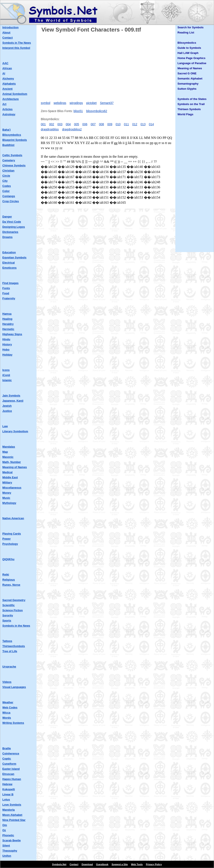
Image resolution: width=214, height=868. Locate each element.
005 (77, 124)
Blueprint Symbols (15, 140)
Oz (4, 830)
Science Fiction (12, 610)
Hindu (6, 339)
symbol (45, 103)
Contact (7, 38)
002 (52, 124)
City (5, 181)
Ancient (7, 89)
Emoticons (9, 268)
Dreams (7, 237)
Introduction (10, 27)
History (7, 344)
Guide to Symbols (189, 48)
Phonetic (8, 835)
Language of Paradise (192, 63)
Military (7, 482)
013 (143, 124)
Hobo (6, 350)
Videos (7, 682)
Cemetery (9, 160)
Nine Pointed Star (14, 820)
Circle (6, 176)
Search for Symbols (191, 27)
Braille (7, 748)
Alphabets (9, 84)
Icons (6, 370)
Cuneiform (9, 764)
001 (43, 124)
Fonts (6, 288)
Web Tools (137, 864)
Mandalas (9, 447)
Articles (7, 109)
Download (87, 864)
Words (7, 718)
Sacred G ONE (187, 73)
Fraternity (9, 298)
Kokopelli (9, 789)
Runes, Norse (11, 585)
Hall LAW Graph (188, 53)
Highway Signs (12, 334)
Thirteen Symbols (189, 109)
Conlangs (9, 196)
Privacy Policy (154, 864)
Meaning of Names (15, 467)
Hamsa (7, 314)
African (7, 68)
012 (135, 124)
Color (6, 191)
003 (60, 124)
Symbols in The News (17, 43)
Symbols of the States (192, 99)
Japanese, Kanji (13, 401)
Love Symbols (12, 805)
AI (4, 73)
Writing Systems (13, 723)
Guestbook (102, 864)
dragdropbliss (50, 129)
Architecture (11, 99)
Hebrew (7, 784)
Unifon (7, 856)
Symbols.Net (59, 864)
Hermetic (8, 329)
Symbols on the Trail (191, 104)
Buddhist (8, 145)
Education (9, 252)
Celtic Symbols (12, 155)
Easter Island (11, 769)
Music (6, 498)
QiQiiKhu (8, 559)
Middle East (10, 477)
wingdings (76, 103)
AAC (5, 63)
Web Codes (10, 707)
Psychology (10, 544)
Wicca (6, 713)
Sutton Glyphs (187, 89)
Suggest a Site (120, 864)
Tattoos (7, 641)
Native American (13, 518)
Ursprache (9, 667)
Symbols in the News (16, 626)
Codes (7, 186)
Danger (7, 217)
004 (68, 124)
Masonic (8, 457)
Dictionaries (10, 232)
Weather (8, 702)
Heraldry (8, 324)
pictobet (91, 103)
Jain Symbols (11, 396)
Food (6, 293)
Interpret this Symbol (16, 48)
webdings (60, 103)
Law (5, 426)
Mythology (9, 503)
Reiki (6, 575)
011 (126, 124)
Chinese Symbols (14, 165)
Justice (7, 411)
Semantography (188, 84)
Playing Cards (12, 534)
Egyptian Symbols (14, 257)
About (6, 32)
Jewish (7, 406)
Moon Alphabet (12, 815)
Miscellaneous (12, 488)
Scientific (9, 605)
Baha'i (7, 130)
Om (5, 825)
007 (93, 124)
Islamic (7, 380)
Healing (7, 319)
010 (118, 124)
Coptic (7, 759)
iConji (6, 375)
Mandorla (9, 810)
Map (5, 452)
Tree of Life (10, 651)
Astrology (9, 114)
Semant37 (107, 103)
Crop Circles (11, 201)
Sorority (8, 615)
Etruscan (8, 774)
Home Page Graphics (191, 58)
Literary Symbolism (15, 431)
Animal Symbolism (15, 94)
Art (4, 104)
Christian (8, 171)
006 (85, 124)
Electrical (9, 263)
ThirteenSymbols (14, 646)
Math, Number (12, 462)
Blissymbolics (12, 135)
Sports (7, 621)
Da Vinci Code (12, 222)
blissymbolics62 (97, 111)
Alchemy (8, 79)
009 (110, 124)
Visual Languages (14, 687)
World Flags (185, 114)
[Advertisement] (107, 65)
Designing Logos (14, 227)
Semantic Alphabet (190, 79)
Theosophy (10, 851)
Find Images (10, 283)
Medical (7, 472)
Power (7, 539)
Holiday (7, 355)
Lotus (6, 800)
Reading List (186, 32)
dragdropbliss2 (72, 129)
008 (101, 124)
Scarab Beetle (12, 840)
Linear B (8, 794)
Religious (9, 580)
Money (7, 493)
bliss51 (78, 111)
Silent (6, 846)
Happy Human (12, 779)
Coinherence (11, 753)
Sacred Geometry (14, 600)
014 (151, 124)
